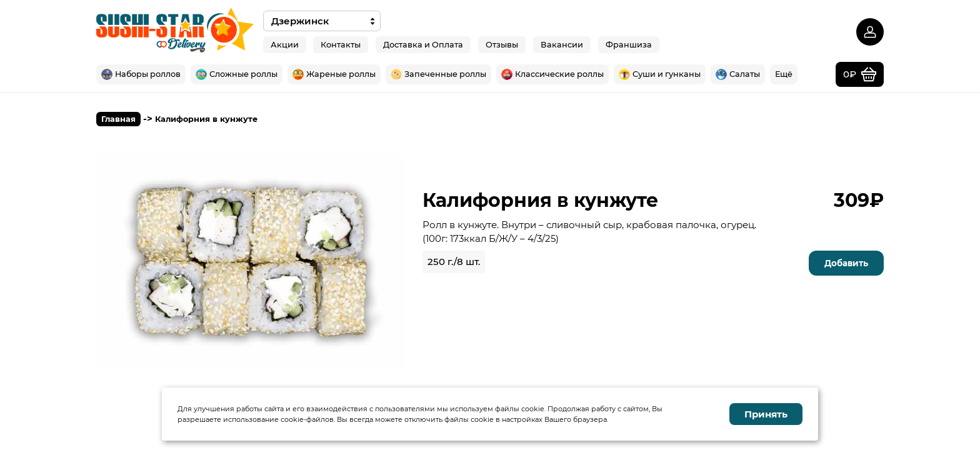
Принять (766, 414)
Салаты (738, 74)
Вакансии (562, 44)
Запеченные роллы (438, 74)
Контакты (341, 44)
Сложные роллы (237, 74)
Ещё (784, 74)
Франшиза (629, 44)
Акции (285, 44)
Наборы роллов (141, 74)
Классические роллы (552, 74)
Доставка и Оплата (423, 44)
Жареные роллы (334, 74)
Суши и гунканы (660, 74)
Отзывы (502, 44)
